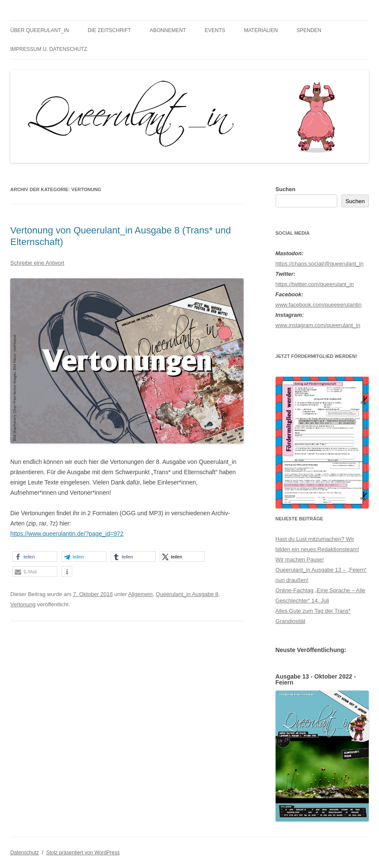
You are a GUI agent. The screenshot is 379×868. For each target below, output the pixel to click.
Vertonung (23, 604)
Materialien (261, 30)
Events (215, 30)
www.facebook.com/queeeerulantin (319, 305)
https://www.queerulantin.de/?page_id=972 (67, 534)
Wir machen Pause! (300, 559)
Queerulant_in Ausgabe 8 (187, 594)
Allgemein (140, 594)
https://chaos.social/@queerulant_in (320, 264)
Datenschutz (25, 853)
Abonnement (168, 30)
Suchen (286, 189)
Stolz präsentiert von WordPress (83, 853)
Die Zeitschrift (109, 30)
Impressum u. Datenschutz (49, 49)
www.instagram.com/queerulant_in (318, 325)
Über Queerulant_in (40, 30)
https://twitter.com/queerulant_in (315, 284)
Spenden (309, 30)
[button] (35, 557)
